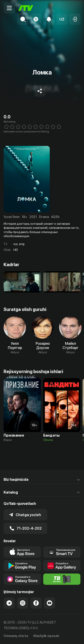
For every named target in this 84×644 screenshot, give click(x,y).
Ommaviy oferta (16, 636)
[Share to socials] (40, 91)
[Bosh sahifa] (26, 8)
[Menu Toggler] (9, 8)
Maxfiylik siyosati (46, 636)
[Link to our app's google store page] (22, 566)
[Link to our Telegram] (9, 603)
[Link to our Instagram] (23, 603)
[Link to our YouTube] (50, 603)
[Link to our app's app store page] (22, 552)
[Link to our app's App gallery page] (62, 566)
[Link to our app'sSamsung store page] (22, 579)
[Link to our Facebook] (36, 603)
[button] (62, 19)
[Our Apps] (62, 552)
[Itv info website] (62, 579)
